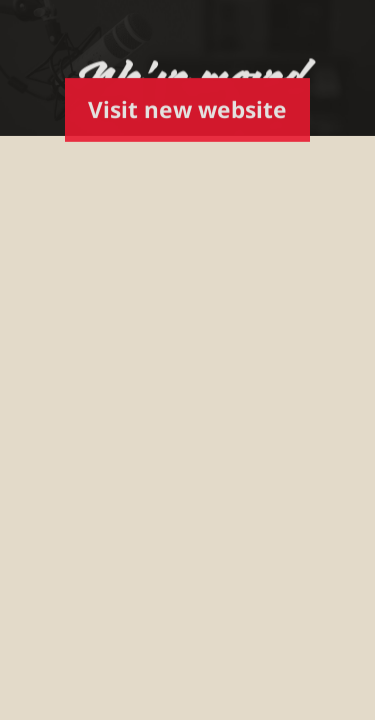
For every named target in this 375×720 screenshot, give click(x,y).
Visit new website (187, 109)
